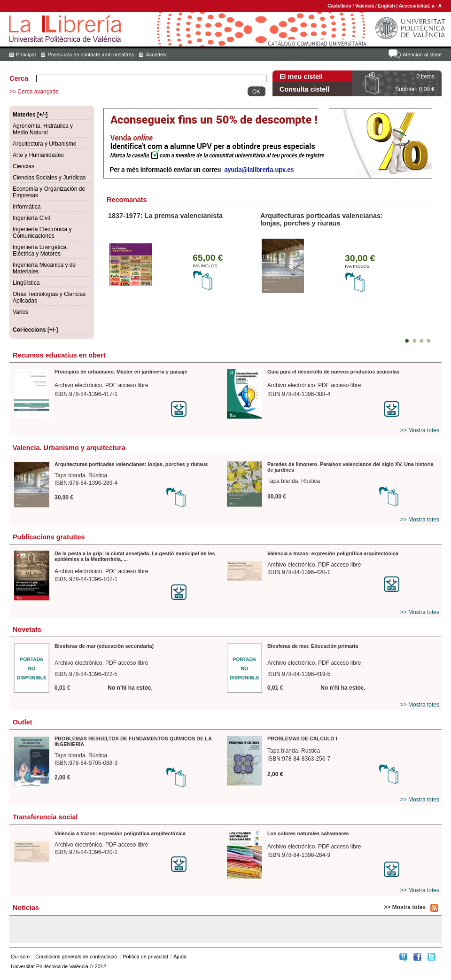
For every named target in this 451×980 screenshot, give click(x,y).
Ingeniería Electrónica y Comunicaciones (42, 233)
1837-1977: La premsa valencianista (165, 216)
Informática (27, 207)
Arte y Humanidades (38, 155)
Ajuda (180, 957)
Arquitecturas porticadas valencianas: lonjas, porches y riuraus (322, 219)
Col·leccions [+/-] (35, 330)
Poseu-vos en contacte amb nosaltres (91, 54)
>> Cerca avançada (34, 92)
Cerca (19, 78)
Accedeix (156, 54)
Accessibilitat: (416, 6)
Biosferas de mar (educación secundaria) (104, 646)
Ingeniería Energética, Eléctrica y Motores (40, 250)
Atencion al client (422, 54)
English (387, 6)
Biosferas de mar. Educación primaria (313, 646)
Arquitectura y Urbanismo (44, 144)
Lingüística (26, 283)
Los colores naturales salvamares (308, 833)
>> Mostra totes (420, 430)
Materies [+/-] (30, 115)
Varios (20, 312)
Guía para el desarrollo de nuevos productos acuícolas (333, 372)
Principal (26, 54)
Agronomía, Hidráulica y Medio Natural (43, 129)
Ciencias (23, 166)
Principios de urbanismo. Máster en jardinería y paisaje (121, 372)
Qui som (20, 957)
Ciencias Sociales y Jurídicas (49, 178)
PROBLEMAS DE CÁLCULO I (302, 739)
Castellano (339, 6)
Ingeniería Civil (31, 218)
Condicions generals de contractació (76, 957)
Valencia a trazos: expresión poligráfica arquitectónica (333, 553)
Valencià (365, 6)
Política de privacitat (145, 957)
